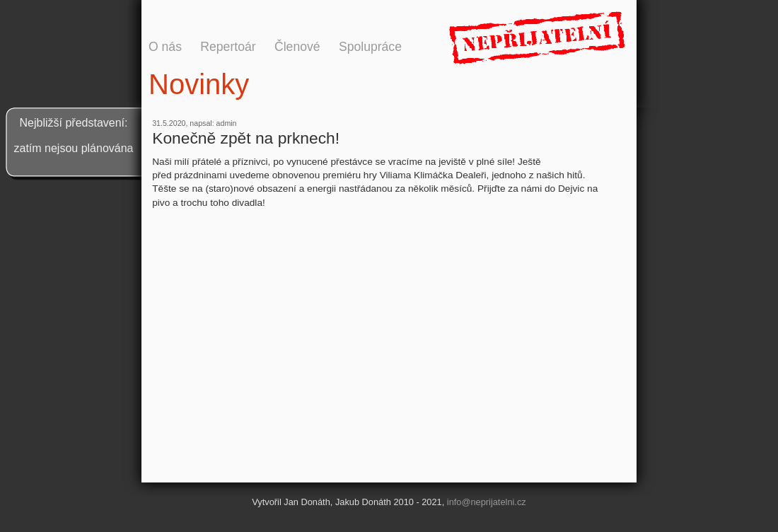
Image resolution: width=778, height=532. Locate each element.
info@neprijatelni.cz (487, 502)
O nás (165, 47)
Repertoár (228, 47)
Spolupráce (370, 47)
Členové (297, 47)
